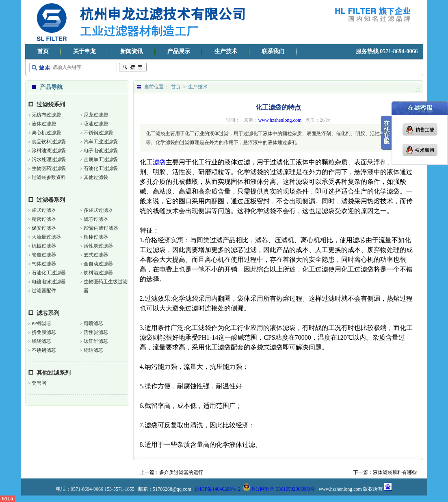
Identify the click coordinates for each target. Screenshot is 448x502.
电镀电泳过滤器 (49, 282)
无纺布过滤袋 (46, 115)
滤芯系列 (48, 313)
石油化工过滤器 (49, 273)
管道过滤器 (44, 255)
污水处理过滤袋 (49, 159)
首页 (43, 51)
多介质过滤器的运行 (181, 472)
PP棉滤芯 (42, 323)
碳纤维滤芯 (96, 341)
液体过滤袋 (44, 124)
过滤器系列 (51, 200)
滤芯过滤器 (96, 219)
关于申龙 (84, 51)
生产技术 (226, 51)
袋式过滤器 (44, 210)
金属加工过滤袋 (101, 159)
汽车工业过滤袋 (101, 142)
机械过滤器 (44, 246)
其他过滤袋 (96, 177)
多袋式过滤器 (98, 210)
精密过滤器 (44, 219)
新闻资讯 (132, 51)
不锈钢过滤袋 (98, 133)
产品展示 (179, 51)
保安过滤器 (44, 228)
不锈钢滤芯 (44, 350)
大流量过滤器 (46, 237)
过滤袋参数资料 (49, 177)
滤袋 (159, 162)
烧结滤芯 (93, 350)
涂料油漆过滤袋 (49, 151)
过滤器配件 (44, 291)
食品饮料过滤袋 (49, 142)
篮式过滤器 (96, 255)
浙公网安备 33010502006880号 (279, 489)
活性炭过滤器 (98, 246)
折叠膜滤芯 (44, 332)
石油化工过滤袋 (101, 168)
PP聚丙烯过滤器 (101, 228)
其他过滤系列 (54, 373)
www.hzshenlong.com (280, 120)
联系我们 (273, 51)
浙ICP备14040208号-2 (218, 489)
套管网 (39, 383)
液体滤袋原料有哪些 (395, 472)
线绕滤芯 (41, 341)
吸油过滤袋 (96, 124)
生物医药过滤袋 (49, 168)
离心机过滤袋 (46, 133)
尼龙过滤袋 (96, 115)
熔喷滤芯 (93, 323)
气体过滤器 (44, 264)
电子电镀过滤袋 (101, 151)
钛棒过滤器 (96, 237)
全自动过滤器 (98, 264)
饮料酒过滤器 (98, 273)
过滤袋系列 (51, 104)
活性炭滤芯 (96, 332)
